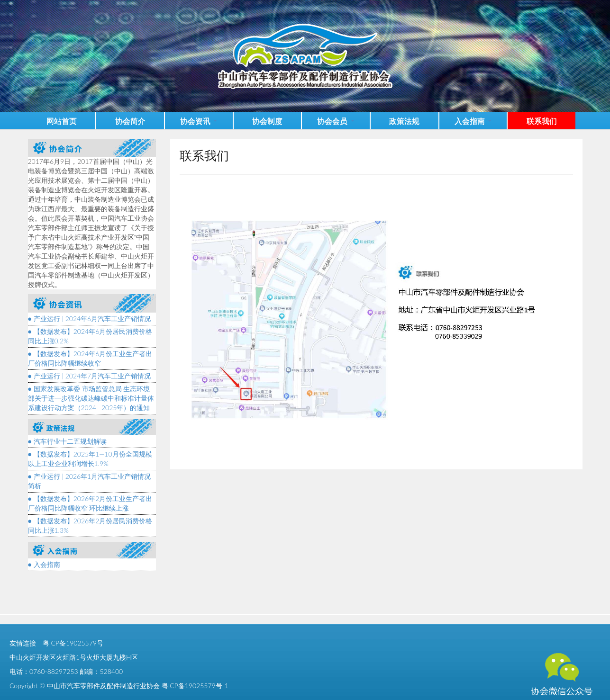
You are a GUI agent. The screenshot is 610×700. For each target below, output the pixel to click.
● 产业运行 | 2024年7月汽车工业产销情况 (90, 376)
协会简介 (130, 121)
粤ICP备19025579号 (73, 643)
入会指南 (473, 121)
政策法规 (404, 121)
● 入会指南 (44, 564)
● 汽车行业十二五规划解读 (67, 441)
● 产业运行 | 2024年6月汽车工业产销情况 (90, 319)
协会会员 (336, 121)
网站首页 (62, 121)
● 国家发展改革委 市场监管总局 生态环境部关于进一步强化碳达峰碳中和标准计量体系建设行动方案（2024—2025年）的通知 (91, 398)
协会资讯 (199, 121)
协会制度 (267, 121)
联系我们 (542, 121)
